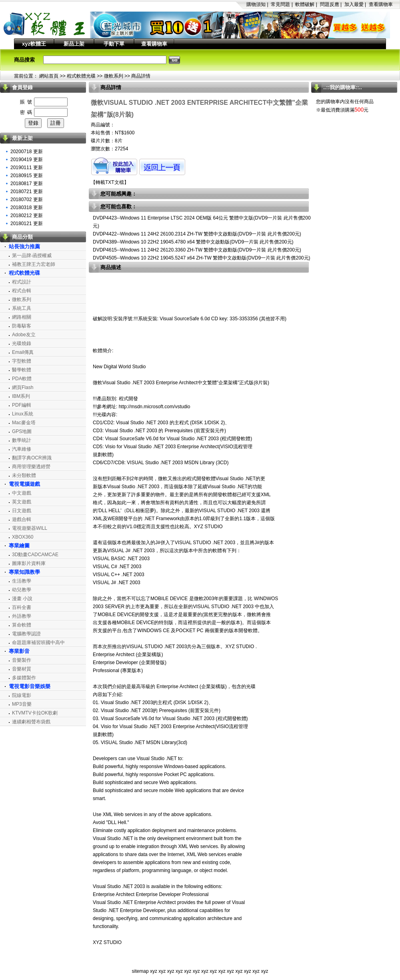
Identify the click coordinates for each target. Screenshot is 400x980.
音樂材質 (22, 669)
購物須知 (256, 4)
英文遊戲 (22, 502)
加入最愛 (354, 4)
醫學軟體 (22, 370)
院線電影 (22, 695)
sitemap (140, 971)
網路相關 (22, 317)
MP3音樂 (22, 704)
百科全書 (22, 607)
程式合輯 (22, 291)
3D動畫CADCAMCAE (35, 555)
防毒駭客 (22, 326)
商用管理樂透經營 (31, 467)
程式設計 (22, 282)
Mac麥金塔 (24, 423)
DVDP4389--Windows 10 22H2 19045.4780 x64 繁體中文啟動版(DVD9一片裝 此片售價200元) (193, 242)
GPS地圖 (22, 431)
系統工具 (22, 308)
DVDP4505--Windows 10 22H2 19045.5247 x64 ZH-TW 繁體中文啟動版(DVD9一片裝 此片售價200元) (202, 258)
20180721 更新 (27, 192)
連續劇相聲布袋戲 (31, 722)
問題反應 (330, 4)
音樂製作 (22, 660)
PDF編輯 (22, 405)
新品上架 (74, 44)
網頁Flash (23, 387)
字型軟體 (22, 361)
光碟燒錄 (22, 343)
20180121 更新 (27, 224)
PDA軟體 (22, 379)
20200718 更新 (27, 152)
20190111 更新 (27, 168)
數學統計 (22, 440)
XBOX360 (23, 537)
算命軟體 (22, 625)
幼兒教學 (22, 590)
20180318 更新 (27, 208)
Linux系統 (23, 414)
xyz (154, 971)
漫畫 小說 (22, 599)
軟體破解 (305, 4)
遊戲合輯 (22, 519)
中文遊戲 (22, 493)
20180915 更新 (27, 176)
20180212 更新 (27, 216)
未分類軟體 (24, 475)
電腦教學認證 (26, 634)
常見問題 (280, 4)
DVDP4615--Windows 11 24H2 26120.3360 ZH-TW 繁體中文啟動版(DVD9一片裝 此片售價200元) (197, 250)
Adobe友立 (24, 335)
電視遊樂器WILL (30, 528)
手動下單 (114, 44)
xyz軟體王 (34, 44)
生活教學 (22, 581)
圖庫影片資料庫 (29, 563)
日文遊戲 (22, 511)
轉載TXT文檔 (110, 182)
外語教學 (22, 616)
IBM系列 (21, 396)
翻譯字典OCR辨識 (32, 458)
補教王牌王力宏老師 (34, 264)
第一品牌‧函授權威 (32, 255)
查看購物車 (381, 4)
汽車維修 (22, 449)
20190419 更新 (27, 160)
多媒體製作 (24, 678)
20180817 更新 (27, 184)
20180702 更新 (27, 200)
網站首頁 (49, 76)
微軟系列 (114, 76)
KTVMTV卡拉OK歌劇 (35, 713)
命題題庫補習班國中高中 (38, 643)
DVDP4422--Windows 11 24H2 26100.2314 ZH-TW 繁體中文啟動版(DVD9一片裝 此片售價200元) (197, 234)
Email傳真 (23, 352)
